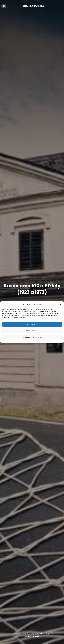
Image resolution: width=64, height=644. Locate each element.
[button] (60, 305)
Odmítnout (32, 331)
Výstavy (50, 634)
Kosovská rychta (32, 6)
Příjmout (32, 324)
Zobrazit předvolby (32, 337)
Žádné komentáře (33, 637)
